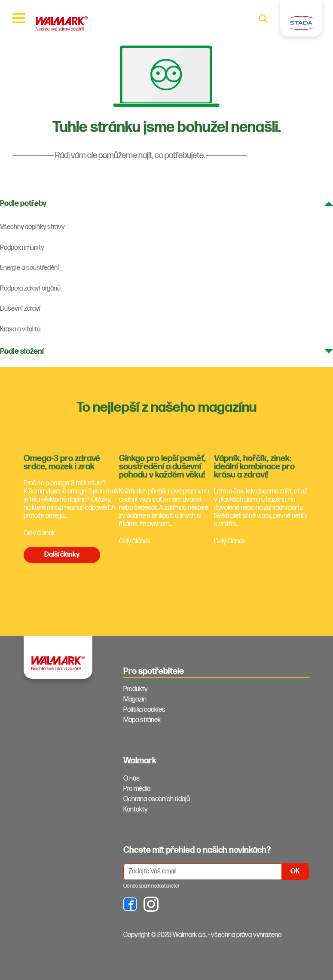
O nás (131, 779)
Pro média (137, 789)
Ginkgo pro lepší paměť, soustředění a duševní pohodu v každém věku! (162, 467)
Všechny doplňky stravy (32, 227)
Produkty (135, 689)
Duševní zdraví (20, 309)
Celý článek (39, 533)
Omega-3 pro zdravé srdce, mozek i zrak (62, 463)
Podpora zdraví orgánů (30, 289)
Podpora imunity (22, 248)
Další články (62, 555)
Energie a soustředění (29, 268)
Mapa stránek (142, 720)
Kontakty (135, 810)
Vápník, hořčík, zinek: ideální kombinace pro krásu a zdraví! (254, 467)
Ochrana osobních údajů (157, 799)
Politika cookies (144, 710)
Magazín (135, 700)
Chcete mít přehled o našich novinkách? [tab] (197, 850)
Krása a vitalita (20, 329)
